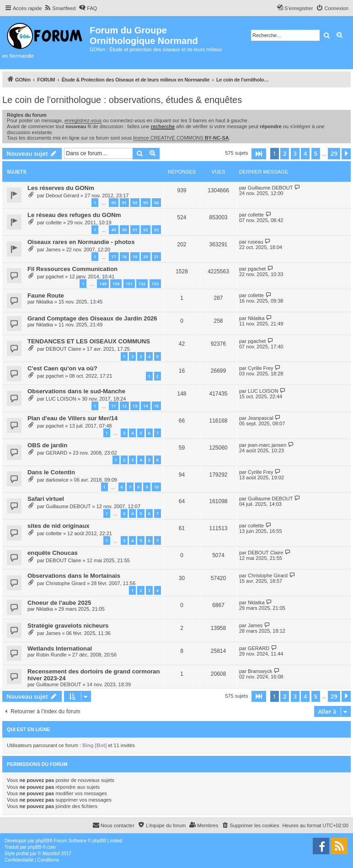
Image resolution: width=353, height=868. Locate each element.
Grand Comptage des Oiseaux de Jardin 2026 (92, 318)
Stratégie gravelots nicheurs (68, 626)
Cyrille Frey (261, 368)
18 (124, 257)
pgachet (55, 277)
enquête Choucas (53, 553)
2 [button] (285, 153)
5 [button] (316, 153)
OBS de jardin (47, 445)
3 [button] (295, 153)
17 (113, 257)
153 (155, 284)
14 (145, 406)
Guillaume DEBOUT (270, 188)
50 (124, 230)
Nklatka (45, 302)
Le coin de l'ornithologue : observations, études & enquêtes (122, 100)
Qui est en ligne (29, 729)
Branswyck (260, 671)
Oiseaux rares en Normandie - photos (81, 242)
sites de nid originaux (59, 526)
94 (156, 203)
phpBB (43, 841)
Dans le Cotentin (51, 472)
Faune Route (46, 296)
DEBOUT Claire (63, 349)
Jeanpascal (261, 418)
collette (54, 222)
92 (135, 203)
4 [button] (305, 153)
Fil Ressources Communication (72, 269)
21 (156, 257)
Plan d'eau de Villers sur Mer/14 (72, 418)
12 (124, 406)
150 (116, 284)
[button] (259, 154)
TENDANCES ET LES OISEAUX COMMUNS (89, 341)
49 (113, 230)
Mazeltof (51, 854)
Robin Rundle (51, 655)
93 (145, 203)
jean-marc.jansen (267, 445)
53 (156, 230)
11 (113, 406)
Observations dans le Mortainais (74, 576)
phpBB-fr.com (42, 847)
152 (142, 284)
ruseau (256, 242)
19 (135, 257)
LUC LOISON (61, 399)
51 (135, 230)
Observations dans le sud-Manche (76, 391)
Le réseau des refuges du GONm (74, 215)
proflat (22, 854)
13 (135, 406)
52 (145, 230)
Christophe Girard (66, 583)
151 (129, 284)
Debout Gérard (62, 195)
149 (103, 284)
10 (156, 487)
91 (124, 203)
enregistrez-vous (83, 120)
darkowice (57, 480)
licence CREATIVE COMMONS (181, 138)
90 (113, 203)
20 (145, 257)
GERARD (56, 453)
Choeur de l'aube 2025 (59, 603)
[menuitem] (60, 8)
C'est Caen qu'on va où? (62, 368)
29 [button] (334, 153)
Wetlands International (60, 648)
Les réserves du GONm (61, 188)
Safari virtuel (46, 499)
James (53, 250)
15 (156, 406)
